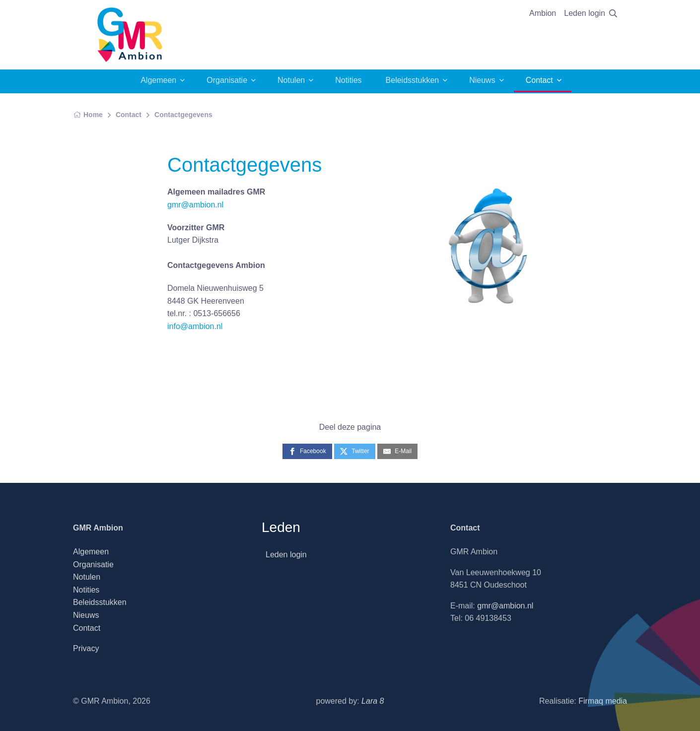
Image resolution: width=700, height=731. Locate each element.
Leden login (585, 13)
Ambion (543, 13)
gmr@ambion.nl (195, 205)
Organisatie (227, 80)
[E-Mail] (397, 451)
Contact (539, 80)
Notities (348, 80)
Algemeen (158, 80)
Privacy (86, 648)
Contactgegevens (183, 115)
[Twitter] (354, 451)
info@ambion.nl (195, 326)
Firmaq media (603, 701)
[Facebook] (307, 451)
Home (88, 115)
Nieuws (482, 80)
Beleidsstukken (413, 80)
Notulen (291, 80)
